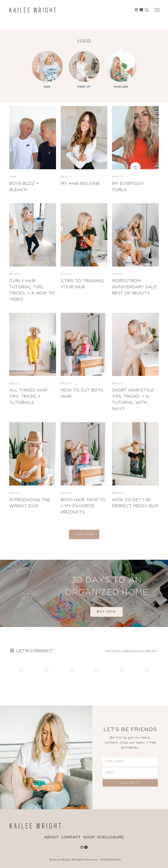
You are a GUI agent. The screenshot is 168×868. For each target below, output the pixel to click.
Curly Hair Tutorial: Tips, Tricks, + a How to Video (32, 290)
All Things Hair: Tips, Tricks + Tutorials (29, 396)
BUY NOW (106, 612)
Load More (84, 534)
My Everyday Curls (128, 187)
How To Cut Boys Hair (82, 393)
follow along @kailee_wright (131, 651)
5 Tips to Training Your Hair (82, 284)
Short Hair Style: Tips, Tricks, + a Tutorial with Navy (133, 400)
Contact (71, 837)
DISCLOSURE (111, 837)
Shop (89, 837)
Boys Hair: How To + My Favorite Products (83, 506)
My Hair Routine (80, 184)
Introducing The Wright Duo (30, 503)
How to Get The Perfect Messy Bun (135, 503)
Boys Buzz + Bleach (24, 187)
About (51, 837)
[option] (47, 70)
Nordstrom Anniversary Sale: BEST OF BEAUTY (135, 287)
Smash (116, 860)
